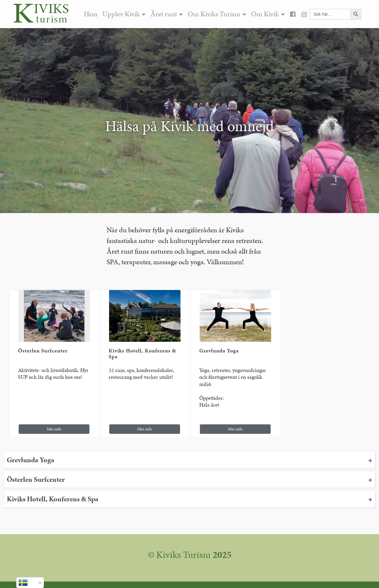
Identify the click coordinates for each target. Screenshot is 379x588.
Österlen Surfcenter (43, 351)
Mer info (54, 429)
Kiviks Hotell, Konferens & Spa (142, 353)
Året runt (164, 14)
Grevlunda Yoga (219, 351)
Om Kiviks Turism (214, 14)
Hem (91, 14)
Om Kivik (265, 14)
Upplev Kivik (121, 14)
